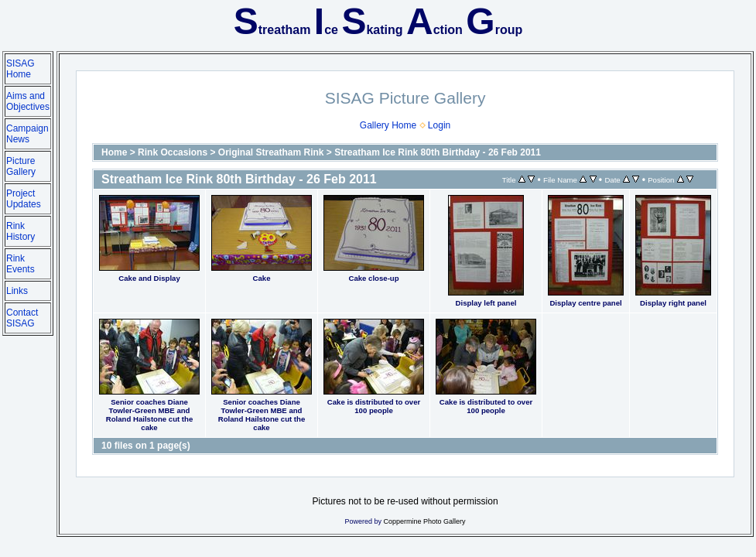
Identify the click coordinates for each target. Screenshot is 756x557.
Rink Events (21, 264)
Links (17, 291)
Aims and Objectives (28, 101)
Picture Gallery (21, 166)
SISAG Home (21, 69)
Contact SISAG (22, 318)
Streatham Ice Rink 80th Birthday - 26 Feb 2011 (438, 152)
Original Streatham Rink (271, 152)
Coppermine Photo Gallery (425, 521)
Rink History (21, 231)
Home (114, 152)
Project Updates (24, 199)
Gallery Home (388, 125)
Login (439, 125)
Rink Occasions (173, 152)
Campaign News (27, 134)
